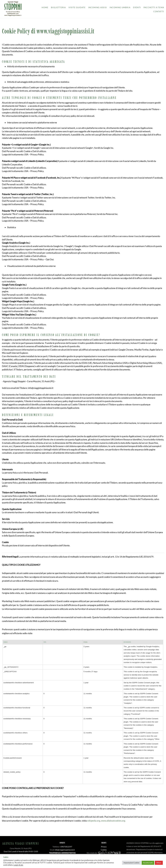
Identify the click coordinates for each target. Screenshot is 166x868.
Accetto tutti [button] (148, 863)
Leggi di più (18, 865)
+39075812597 (66, 847)
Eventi (137, 7)
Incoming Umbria (120, 7)
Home (45, 7)
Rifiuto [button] (159, 863)
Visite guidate (77, 7)
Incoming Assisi (98, 7)
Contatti (159, 11)
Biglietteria (58, 7)
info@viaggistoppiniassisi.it (65, 850)
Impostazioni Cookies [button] (132, 863)
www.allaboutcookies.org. (113, 821)
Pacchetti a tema (154, 7)
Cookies (104, 850)
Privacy (104, 847)
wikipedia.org (94, 821)
